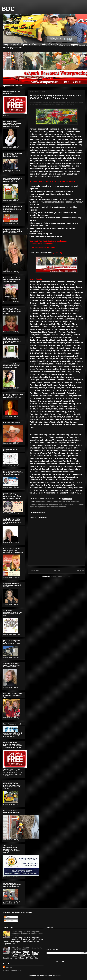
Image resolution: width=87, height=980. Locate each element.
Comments (9, 921)
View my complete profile (13, 970)
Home (57, 570)
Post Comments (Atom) (62, 577)
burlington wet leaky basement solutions (50, 507)
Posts (7, 917)
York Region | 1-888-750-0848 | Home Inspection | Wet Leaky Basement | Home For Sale (27, 934)
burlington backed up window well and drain (53, 502)
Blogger (58, 976)
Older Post (79, 570)
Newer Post (35, 570)
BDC (8, 9)
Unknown (9, 967)
